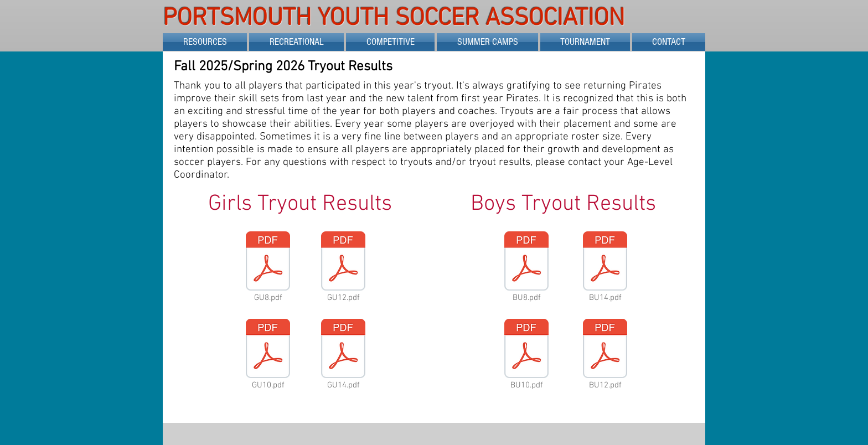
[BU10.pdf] (526, 355)
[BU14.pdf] (605, 268)
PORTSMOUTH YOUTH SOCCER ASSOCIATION (397, 19)
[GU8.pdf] (268, 268)
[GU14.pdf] (343, 355)
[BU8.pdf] (526, 268)
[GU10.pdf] (268, 355)
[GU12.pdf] (343, 268)
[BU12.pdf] (605, 355)
